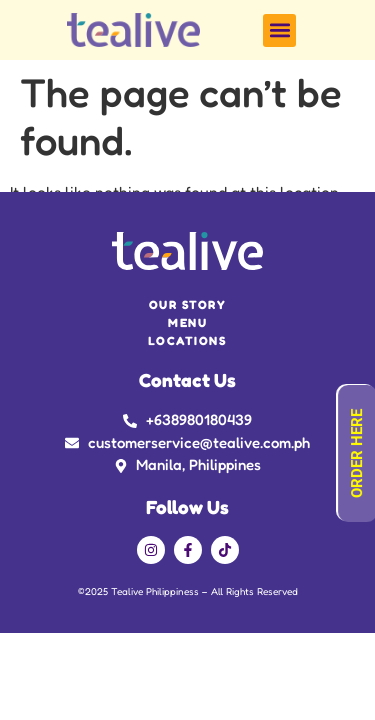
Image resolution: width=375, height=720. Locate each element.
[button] (279, 30)
